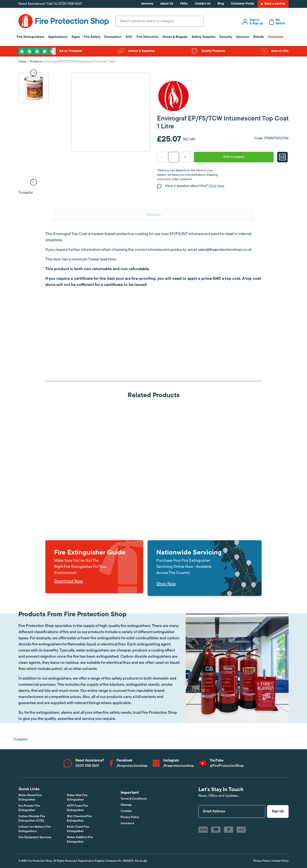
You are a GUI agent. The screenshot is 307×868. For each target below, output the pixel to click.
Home (22, 62)
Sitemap (126, 805)
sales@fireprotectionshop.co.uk (225, 250)
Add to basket (234, 157)
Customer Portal (242, 4)
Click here (216, 186)
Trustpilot (26, 193)
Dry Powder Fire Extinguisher (29, 808)
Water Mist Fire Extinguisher (77, 798)
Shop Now (166, 584)
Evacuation (113, 37)
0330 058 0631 (70, 4)
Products (36, 62)
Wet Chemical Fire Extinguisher (79, 819)
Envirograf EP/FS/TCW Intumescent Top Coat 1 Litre (80, 62)
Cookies (126, 811)
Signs (76, 37)
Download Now (69, 581)
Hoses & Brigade (175, 37)
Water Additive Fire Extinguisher (80, 840)
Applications (58, 37)
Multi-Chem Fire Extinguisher (78, 829)
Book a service (273, 4)
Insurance (127, 823)
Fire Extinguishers (30, 37)
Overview (153, 215)
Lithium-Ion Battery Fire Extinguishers (35, 829)
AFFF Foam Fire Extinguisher (77, 808)
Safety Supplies (204, 37)
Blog (221, 4)
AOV (129, 37)
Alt (145, 861)
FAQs (184, 4)
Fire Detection (147, 37)
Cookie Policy (280, 861)
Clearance (276, 37)
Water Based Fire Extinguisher (30, 798)
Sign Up (278, 811)
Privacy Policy (130, 817)
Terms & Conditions (134, 799)
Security (226, 37)
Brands (259, 37)
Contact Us (203, 4)
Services (147, 4)
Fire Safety (92, 37)
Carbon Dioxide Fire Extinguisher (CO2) (32, 819)
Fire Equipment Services (35, 837)
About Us (167, 4)
